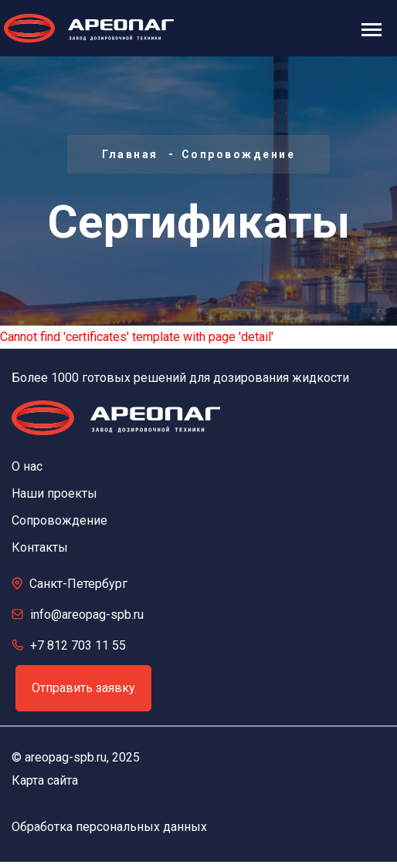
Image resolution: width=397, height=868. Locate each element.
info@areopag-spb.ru (87, 615)
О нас (27, 466)
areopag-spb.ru (66, 757)
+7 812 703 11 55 (78, 645)
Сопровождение (239, 154)
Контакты (40, 547)
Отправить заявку (83, 688)
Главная (130, 154)
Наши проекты (54, 493)
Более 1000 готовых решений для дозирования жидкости (180, 378)
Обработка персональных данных (109, 827)
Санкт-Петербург (78, 584)
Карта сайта (45, 780)
